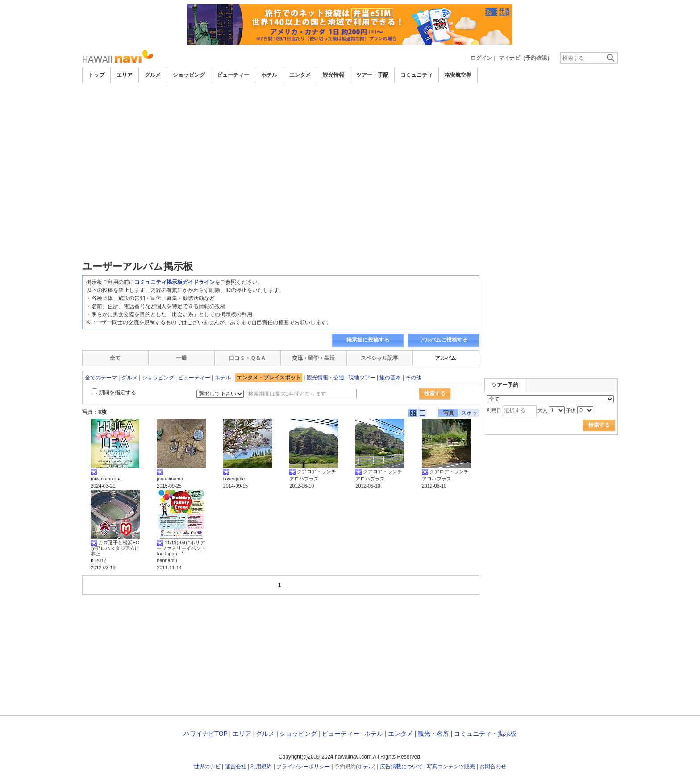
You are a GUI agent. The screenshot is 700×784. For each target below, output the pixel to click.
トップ (96, 75)
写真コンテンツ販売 (451, 767)
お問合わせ (493, 767)
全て (115, 358)
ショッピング (189, 75)
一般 (181, 358)
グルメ (153, 75)
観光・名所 (433, 734)
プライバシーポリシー (303, 767)
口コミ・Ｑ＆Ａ (248, 358)
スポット (469, 413)
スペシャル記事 (379, 358)
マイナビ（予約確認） (525, 58)
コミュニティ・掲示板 (485, 734)
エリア (125, 75)
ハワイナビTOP (205, 734)
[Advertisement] (350, 150)
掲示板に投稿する (368, 340)
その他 (413, 378)
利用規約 (261, 767)
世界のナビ (207, 767)
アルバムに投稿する (444, 340)
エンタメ (300, 75)
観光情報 (333, 75)
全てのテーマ (101, 378)
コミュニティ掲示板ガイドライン (175, 282)
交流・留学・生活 (313, 358)
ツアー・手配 (372, 75)
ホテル (269, 75)
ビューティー (233, 75)
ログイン (481, 58)
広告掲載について (401, 767)
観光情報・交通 (325, 378)
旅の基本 (390, 378)
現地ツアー (362, 378)
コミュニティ (417, 75)
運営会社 (236, 767)
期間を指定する (117, 392)
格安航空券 (458, 75)
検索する (435, 393)
